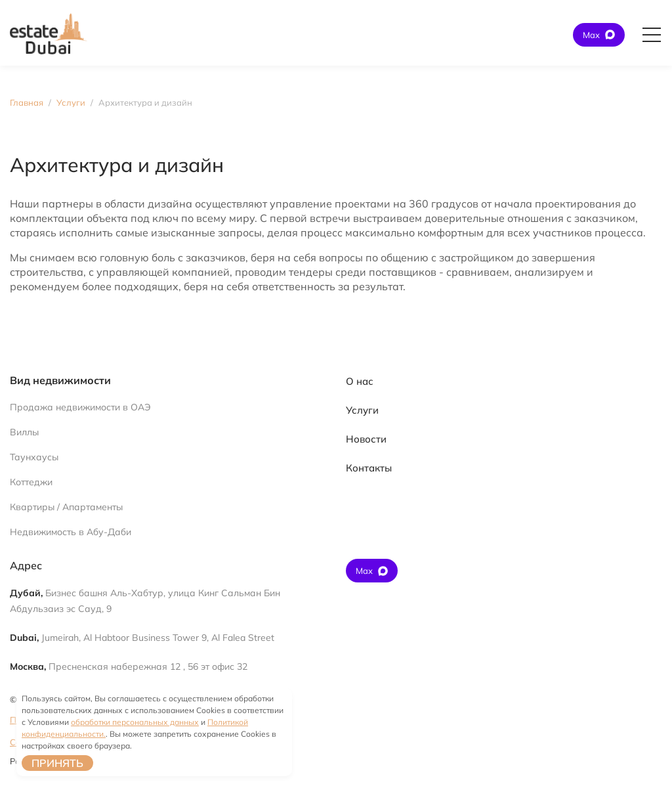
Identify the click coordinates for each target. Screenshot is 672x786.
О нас (360, 381)
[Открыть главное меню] (652, 35)
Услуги (362, 410)
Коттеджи (31, 482)
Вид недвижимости (60, 380)
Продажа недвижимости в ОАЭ (80, 407)
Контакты (369, 468)
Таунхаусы (34, 457)
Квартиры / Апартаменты (66, 507)
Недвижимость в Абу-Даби (71, 532)
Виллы (24, 432)
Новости (366, 439)
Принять (57, 763)
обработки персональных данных (135, 722)
